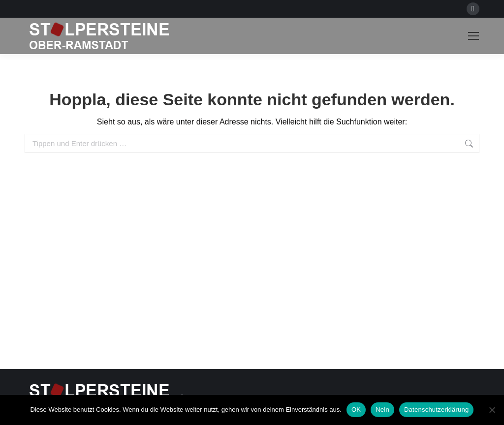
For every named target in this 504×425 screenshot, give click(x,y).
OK (356, 410)
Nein (382, 410)
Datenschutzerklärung (436, 410)
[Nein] (492, 410)
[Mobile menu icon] (473, 36)
